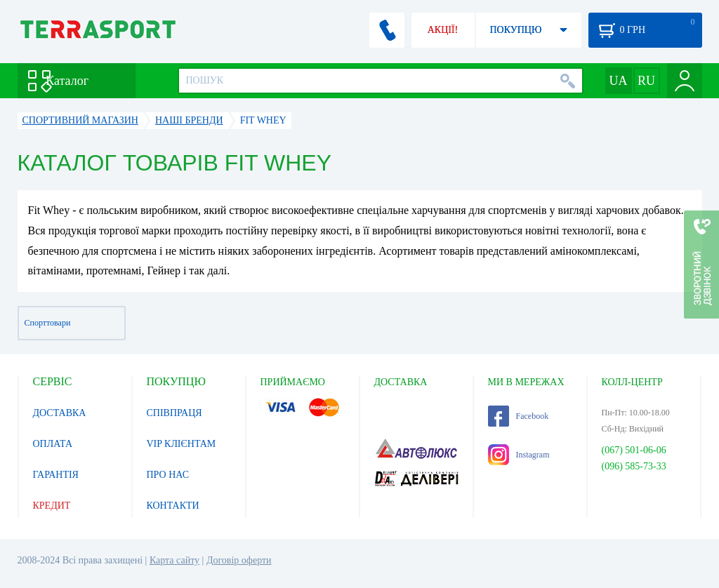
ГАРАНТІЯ (56, 475)
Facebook (519, 416)
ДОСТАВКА (60, 413)
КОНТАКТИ (173, 506)
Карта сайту (174, 560)
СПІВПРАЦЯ (174, 413)
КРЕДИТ (52, 506)
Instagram (519, 455)
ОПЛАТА (53, 444)
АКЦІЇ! (443, 30)
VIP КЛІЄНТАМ (182, 444)
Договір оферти (239, 560)
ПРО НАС (168, 475)
